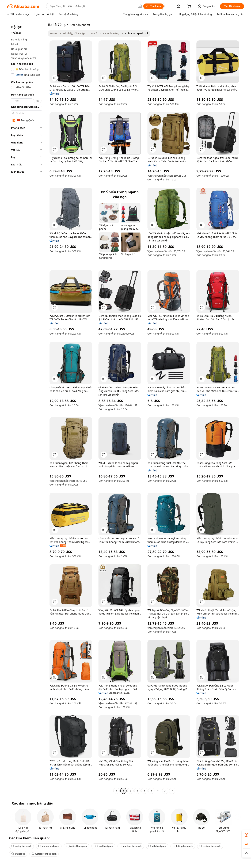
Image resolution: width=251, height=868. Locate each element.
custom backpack (210, 846)
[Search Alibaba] (92, 6)
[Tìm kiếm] (153, 6)
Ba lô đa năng (111, 33)
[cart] (190, 7)
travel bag (18, 854)
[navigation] (26, 408)
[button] (140, 6)
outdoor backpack (131, 846)
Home (54, 33)
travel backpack (103, 846)
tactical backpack (76, 846)
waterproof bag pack (44, 854)
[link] (246, 835)
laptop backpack (21, 846)
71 (165, 791)
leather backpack (49, 846)
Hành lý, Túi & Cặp (74, 33)
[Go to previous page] (116, 791)
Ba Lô (94, 33)
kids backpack (157, 846)
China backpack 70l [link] (137, 33)
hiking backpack (183, 846)
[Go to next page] (172, 791)
